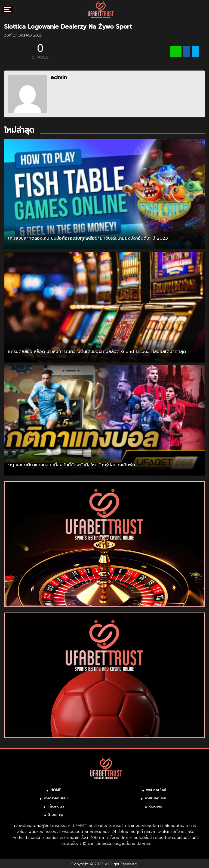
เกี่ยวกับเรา (56, 806)
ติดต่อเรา (156, 806)
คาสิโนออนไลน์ (156, 798)
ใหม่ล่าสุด (19, 130)
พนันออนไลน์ (156, 790)
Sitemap (56, 814)
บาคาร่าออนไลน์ (56, 798)
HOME (56, 790)
